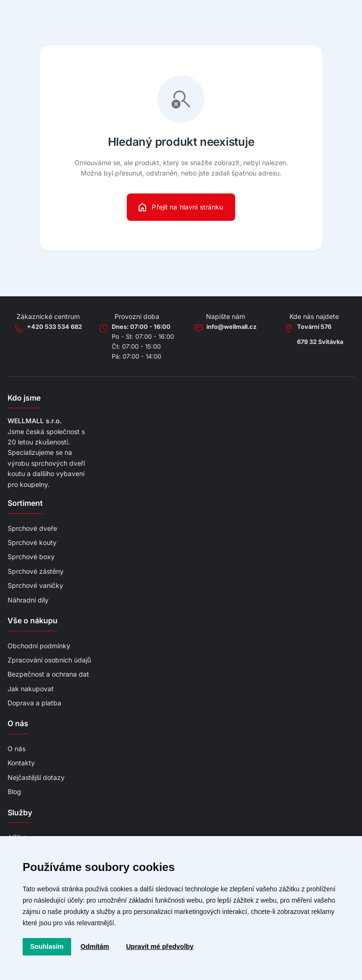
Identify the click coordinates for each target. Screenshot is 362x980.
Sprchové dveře (32, 528)
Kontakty (21, 763)
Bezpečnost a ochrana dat (48, 674)
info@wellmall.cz (231, 327)
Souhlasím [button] (47, 946)
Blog (14, 792)
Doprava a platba (34, 703)
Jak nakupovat (31, 689)
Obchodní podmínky (39, 646)
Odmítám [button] (95, 946)
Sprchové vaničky (35, 585)
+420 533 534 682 (54, 327)
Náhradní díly (28, 600)
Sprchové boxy (31, 557)
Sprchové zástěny (36, 571)
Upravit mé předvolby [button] (160, 946)
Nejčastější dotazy (36, 777)
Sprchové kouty (32, 542)
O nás (16, 749)
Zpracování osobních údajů (49, 660)
